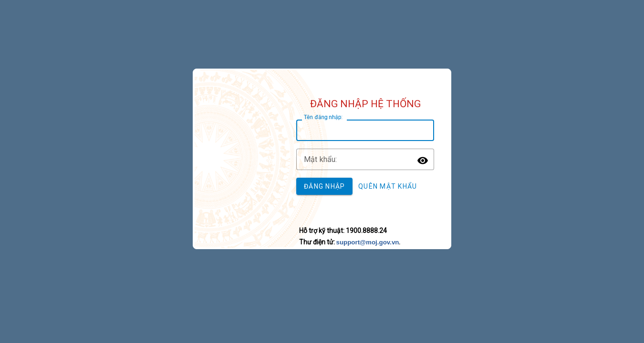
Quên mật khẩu (388, 186)
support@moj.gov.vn (368, 242)
